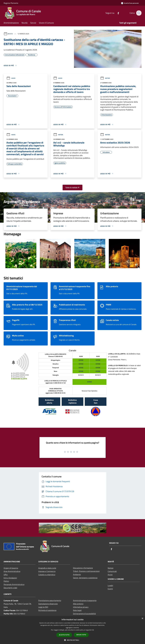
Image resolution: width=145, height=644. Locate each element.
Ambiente (77, 574)
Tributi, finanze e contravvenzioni (86, 571)
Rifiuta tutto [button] (81, 635)
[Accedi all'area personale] (130, 3)
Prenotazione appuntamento (50, 600)
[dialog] (72, 630)
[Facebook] (117, 13)
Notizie (105, 78)
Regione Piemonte (11, 3)
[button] (72, 640)
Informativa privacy (81, 607)
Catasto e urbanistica (47, 575)
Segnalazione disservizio (48, 604)
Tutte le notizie (72, 187)
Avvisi (10, 34)
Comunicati (112, 571)
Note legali (77, 610)
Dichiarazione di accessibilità (84, 614)
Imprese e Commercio (47, 571)
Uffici (6, 575)
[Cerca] (139, 13)
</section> (72, 385)
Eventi (110, 589)
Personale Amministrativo (14, 584)
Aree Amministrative (12, 571)
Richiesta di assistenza (47, 610)
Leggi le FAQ (43, 607)
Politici (6, 581)
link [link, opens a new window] (93, 630)
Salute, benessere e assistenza (85, 578)
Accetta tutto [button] (64, 635)
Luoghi (110, 585)
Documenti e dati (10, 588)
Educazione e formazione (83, 568)
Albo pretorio (78, 604)
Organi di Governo (11, 568)
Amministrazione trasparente (85, 600)
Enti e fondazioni (10, 578)
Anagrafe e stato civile (47, 568)
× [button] (142, 619)
